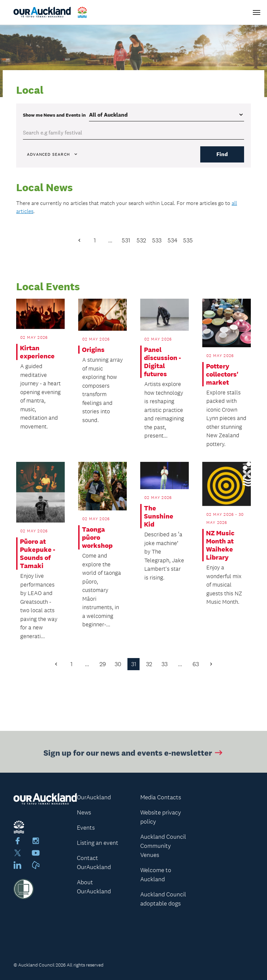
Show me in (54, 115)
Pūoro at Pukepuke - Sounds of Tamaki (38, 554)
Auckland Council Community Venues (163, 846)
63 (196, 664)
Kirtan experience (37, 352)
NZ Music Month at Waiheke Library (220, 545)
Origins (93, 350)
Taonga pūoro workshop (97, 537)
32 (149, 664)
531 (126, 240)
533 (157, 240)
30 (118, 664)
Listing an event (98, 843)
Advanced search (53, 154)
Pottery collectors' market (222, 374)
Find (222, 154)
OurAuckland (94, 797)
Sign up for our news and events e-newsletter (134, 754)
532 (141, 240)
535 (188, 240)
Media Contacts (161, 797)
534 (172, 240)
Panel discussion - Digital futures (162, 362)
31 (134, 664)
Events (86, 828)
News (84, 812)
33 (165, 664)
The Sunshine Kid (159, 516)
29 (103, 664)
